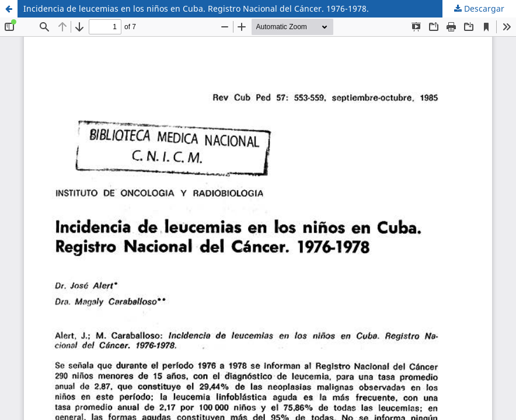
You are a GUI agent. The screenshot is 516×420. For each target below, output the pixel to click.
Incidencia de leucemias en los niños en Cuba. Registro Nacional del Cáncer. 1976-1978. (196, 8)
